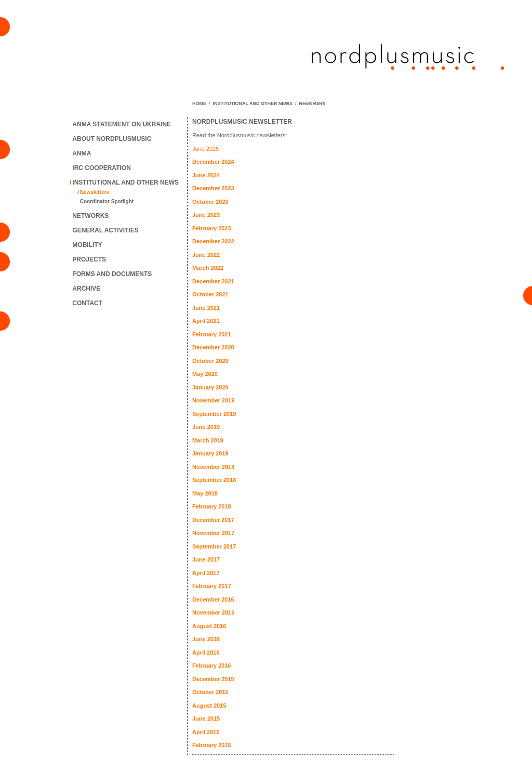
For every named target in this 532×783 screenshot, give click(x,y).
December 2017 (213, 520)
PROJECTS (89, 259)
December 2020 (213, 347)
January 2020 (210, 387)
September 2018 (214, 480)
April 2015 (206, 732)
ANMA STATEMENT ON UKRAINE (122, 124)
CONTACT (87, 303)
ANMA (82, 153)
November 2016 (213, 612)
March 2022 (208, 268)
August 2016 (209, 626)
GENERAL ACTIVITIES (105, 230)
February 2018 (212, 506)
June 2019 (206, 427)
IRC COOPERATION (101, 168)
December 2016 (213, 599)
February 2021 (212, 334)
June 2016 (206, 639)
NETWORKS (90, 216)
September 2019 (214, 414)
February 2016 (212, 665)
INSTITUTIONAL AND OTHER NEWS (125, 182)
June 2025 (205, 149)
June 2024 (206, 175)
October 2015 (210, 692)
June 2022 (206, 255)
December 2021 (213, 281)
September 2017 (214, 546)
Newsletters (95, 192)
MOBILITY (87, 245)
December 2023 (213, 188)
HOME (199, 103)
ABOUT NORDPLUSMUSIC (112, 139)
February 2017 (212, 586)
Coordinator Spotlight (107, 201)
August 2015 (209, 706)
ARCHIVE (86, 289)
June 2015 (206, 719)
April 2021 (206, 321)
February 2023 (212, 228)
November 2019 (213, 400)
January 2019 (210, 453)
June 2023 (206, 215)
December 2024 (213, 162)
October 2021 (210, 294)
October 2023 (210, 202)
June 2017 (206, 559)
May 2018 (205, 493)
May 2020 (205, 374)
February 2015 (212, 745)
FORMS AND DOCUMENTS (112, 274)
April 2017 (206, 573)
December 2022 (213, 241)
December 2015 (213, 679)
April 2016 (206, 652)
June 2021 (206, 308)
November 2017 (213, 533)
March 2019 (208, 440)
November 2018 (213, 467)
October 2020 (210, 361)
